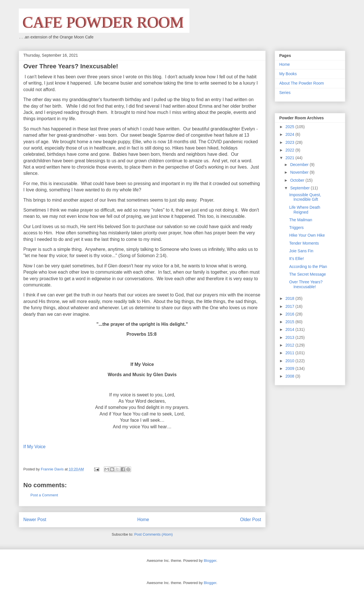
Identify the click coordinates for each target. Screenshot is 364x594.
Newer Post (35, 520)
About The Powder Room (302, 83)
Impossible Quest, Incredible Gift (305, 197)
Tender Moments (304, 243)
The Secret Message (308, 274)
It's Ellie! (297, 259)
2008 (290, 376)
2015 (290, 322)
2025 (290, 127)
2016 (290, 314)
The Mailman (301, 220)
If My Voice (34, 447)
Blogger (210, 561)
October (298, 180)
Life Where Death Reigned (305, 210)
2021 (290, 158)
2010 (290, 361)
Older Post (251, 520)
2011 (290, 353)
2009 (290, 368)
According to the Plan (308, 267)
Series (285, 93)
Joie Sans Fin (301, 251)
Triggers (296, 228)
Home (143, 520)
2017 (290, 306)
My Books (288, 74)
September (300, 188)
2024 (290, 134)
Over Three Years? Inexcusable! (306, 284)
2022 (290, 150)
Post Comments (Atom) (153, 534)
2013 (290, 337)
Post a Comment (44, 495)
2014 (290, 329)
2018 (290, 298)
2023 (290, 142)
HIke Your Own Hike (307, 235)
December (300, 165)
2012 (290, 345)
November (300, 172)
